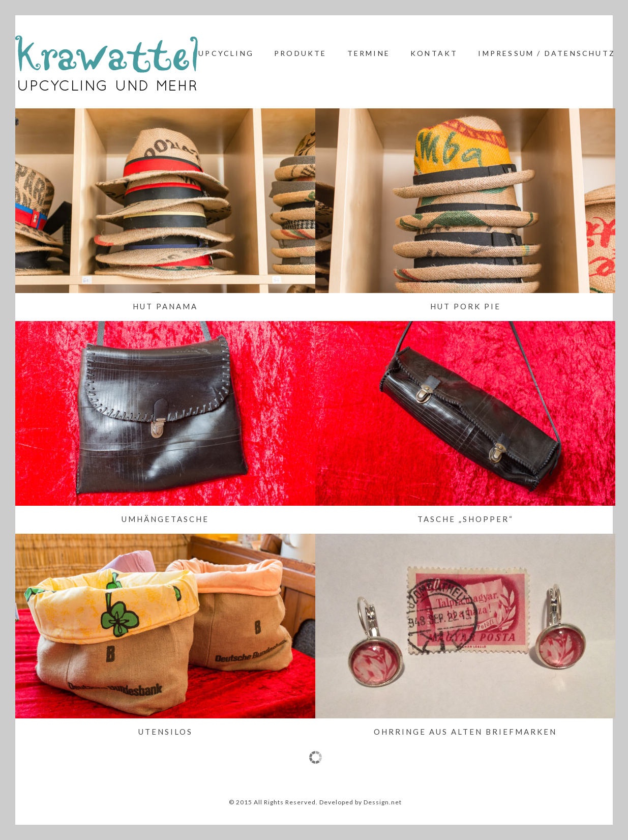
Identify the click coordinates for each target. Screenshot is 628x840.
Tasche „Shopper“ (466, 519)
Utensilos (166, 732)
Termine (369, 53)
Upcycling (226, 53)
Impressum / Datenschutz (547, 53)
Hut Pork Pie (466, 306)
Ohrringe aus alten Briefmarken (465, 732)
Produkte (301, 53)
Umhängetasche (165, 519)
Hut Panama (165, 306)
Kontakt (434, 53)
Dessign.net (383, 802)
